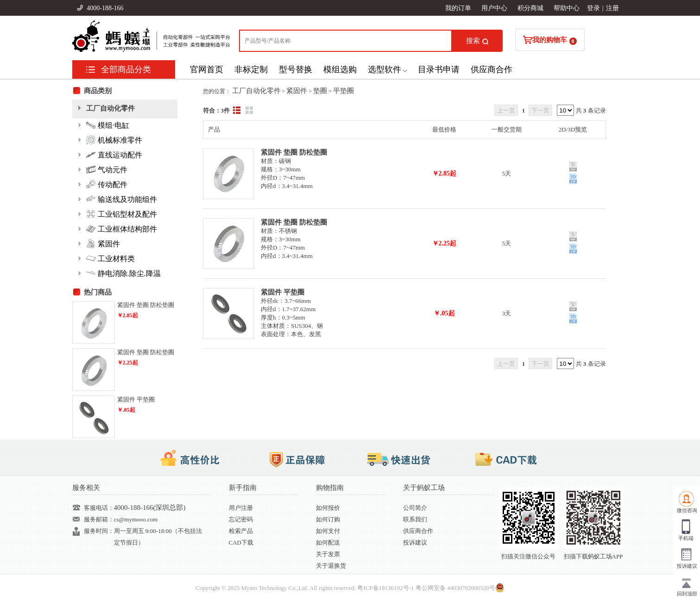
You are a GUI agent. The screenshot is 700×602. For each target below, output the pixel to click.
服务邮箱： (99, 519)
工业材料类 (110, 258)
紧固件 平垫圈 (283, 292)
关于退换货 (331, 566)
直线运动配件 (114, 155)
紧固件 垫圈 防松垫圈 (294, 152)
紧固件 (297, 91)
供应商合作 (492, 69)
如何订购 (328, 519)
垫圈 (320, 91)
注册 (612, 8)
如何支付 (328, 531)
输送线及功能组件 (122, 199)
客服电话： (99, 508)
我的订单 (458, 8)
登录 (593, 8)
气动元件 (107, 169)
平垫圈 (344, 91)
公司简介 (415, 508)
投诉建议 (415, 542)
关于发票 (328, 554)
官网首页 (207, 69)
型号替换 (296, 69)
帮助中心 (567, 8)
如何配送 (328, 542)
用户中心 (494, 8)
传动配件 (107, 184)
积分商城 (530, 8)
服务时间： (99, 531)
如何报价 (328, 508)
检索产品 (241, 531)
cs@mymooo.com (136, 519)
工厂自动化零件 (256, 91)
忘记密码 (241, 519)
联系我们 (415, 519)
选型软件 (385, 69)
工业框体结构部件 (122, 229)
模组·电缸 (108, 125)
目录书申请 (439, 69)
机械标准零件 (114, 140)
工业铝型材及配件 (122, 214)
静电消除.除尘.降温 (123, 273)
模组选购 (340, 69)
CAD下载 (241, 542)
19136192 (391, 588)
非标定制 (251, 69)
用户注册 (241, 508)
